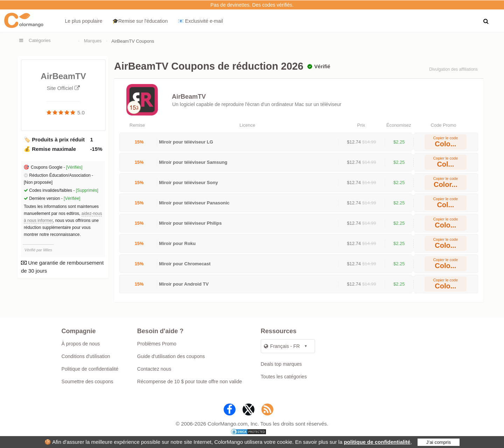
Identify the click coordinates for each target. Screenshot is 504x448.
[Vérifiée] (72, 198)
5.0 (81, 113)
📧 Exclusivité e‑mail (200, 21)
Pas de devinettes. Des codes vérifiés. (252, 5)
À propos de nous (81, 344)
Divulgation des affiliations (453, 69)
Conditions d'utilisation (86, 356)
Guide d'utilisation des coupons (171, 356)
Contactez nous (154, 369)
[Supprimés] (87, 190)
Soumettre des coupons (87, 381)
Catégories (40, 40)
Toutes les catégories (284, 377)
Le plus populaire (84, 21)
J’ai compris (439, 442)
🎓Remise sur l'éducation (140, 21)
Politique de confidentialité (90, 369)
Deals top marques (281, 364)
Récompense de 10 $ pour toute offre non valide (190, 381)
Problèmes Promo (157, 344)
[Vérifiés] (74, 167)
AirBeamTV (189, 97)
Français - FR (282, 346)
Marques (93, 41)
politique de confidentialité (377, 442)
